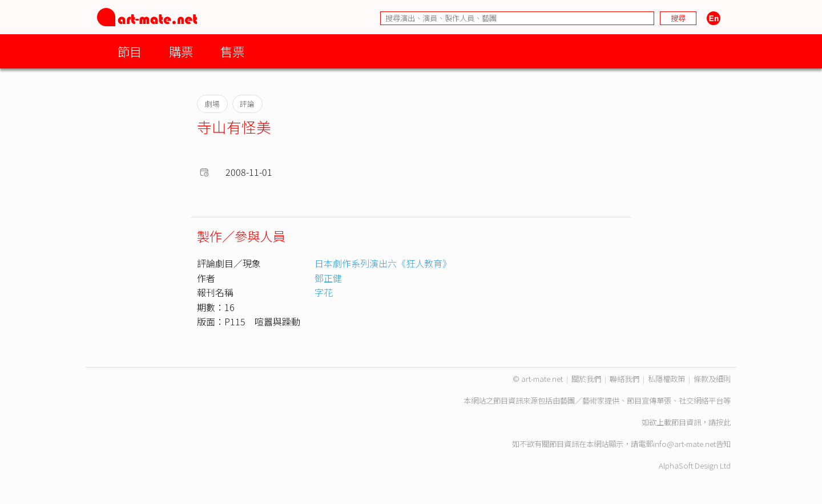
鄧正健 (328, 278)
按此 (723, 422)
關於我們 (586, 379)
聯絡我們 (624, 379)
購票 (181, 51)
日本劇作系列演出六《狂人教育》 (383, 263)
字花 (324, 292)
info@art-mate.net (684, 444)
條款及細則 (712, 379)
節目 (130, 51)
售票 (232, 51)
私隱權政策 (666, 379)
